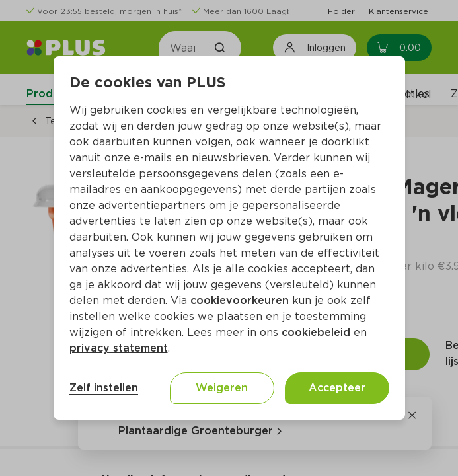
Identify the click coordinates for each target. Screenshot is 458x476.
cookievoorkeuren (241, 300)
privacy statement (119, 348)
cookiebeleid (316, 332)
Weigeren (222, 388)
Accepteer (337, 388)
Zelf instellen (104, 388)
